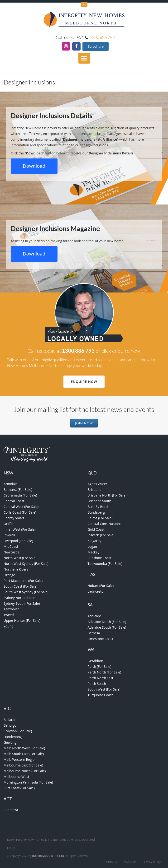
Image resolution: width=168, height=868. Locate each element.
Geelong (10, 742)
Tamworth (12, 609)
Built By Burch (99, 507)
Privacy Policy (152, 862)
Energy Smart (14, 518)
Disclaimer (130, 862)
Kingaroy (94, 541)
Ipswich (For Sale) (101, 535)
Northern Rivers (16, 569)
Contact (112, 862)
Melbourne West (16, 777)
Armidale (11, 484)
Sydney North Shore (19, 598)
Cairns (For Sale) (100, 518)
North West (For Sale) (20, 558)
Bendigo (10, 725)
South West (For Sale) (104, 689)
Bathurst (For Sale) (18, 490)
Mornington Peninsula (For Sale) (28, 782)
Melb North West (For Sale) (24, 748)
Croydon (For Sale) (18, 731)
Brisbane (95, 490)
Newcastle (12, 552)
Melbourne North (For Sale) (25, 771)
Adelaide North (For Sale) (107, 622)
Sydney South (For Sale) (22, 603)
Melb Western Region (20, 759)
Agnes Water (98, 484)
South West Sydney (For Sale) (26, 592)
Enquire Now (84, 382)
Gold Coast (96, 529)
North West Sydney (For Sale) (26, 564)
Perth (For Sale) (99, 666)
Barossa (94, 633)
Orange (9, 575)
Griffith (9, 524)
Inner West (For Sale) (20, 529)
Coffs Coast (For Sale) (20, 512)
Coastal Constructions (105, 524)
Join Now (84, 423)
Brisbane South (100, 501)
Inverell (9, 535)
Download (34, 166)
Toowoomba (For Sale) (105, 564)
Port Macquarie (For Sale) (23, 581)
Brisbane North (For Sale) (107, 495)
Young (8, 626)
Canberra (11, 810)
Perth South (97, 684)
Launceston (97, 591)
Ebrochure (96, 46)
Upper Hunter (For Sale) (22, 620)
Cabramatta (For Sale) (20, 495)
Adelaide (94, 616)
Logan (92, 546)
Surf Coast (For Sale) (19, 788)
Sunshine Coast (100, 558)
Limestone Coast (101, 639)
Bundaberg (96, 512)
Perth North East (101, 678)
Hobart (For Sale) (101, 586)
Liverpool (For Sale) (18, 541)
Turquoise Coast (100, 695)
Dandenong (13, 737)
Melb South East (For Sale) (24, 754)
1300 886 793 (102, 37)
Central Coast (14, 501)
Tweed (9, 615)
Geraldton (96, 661)
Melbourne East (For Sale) (23, 765)
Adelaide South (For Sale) (107, 627)
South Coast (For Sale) (20, 586)
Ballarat (10, 720)
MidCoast (11, 546)
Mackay (94, 552)
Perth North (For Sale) (104, 672)
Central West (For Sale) (21, 507)
